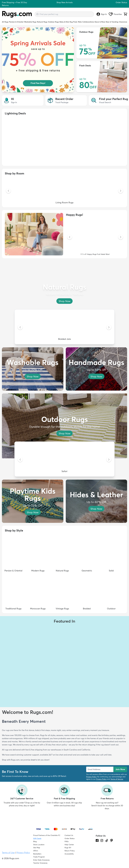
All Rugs (5, 22)
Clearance (123, 22)
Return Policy (70, 851)
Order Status (121, 2)
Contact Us (69, 835)
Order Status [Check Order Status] (70, 838)
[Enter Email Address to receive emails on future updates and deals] (100, 769)
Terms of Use (8, 853)
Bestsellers (37, 854)
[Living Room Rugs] (64, 191)
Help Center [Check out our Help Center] (69, 845)
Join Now (120, 769)
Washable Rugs (30, 22)
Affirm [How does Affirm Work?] (36, 851)
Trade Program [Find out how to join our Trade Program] (39, 857)
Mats (80, 22)
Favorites (115, 14)
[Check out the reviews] (105, 854)
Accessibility (69, 854)
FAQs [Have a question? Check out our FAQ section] (67, 841)
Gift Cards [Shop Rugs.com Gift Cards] (37, 838)
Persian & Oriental (16, 22)
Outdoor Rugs (53, 22)
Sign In (102, 14)
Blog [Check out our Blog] (35, 841)
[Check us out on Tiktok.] (107, 840)
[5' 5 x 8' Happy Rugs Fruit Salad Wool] (95, 237)
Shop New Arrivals (65, 2)
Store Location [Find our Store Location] (39, 845)
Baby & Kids (64, 22)
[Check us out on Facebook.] (97, 840)
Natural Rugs (42, 22)
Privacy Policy (91, 777)
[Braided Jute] (64, 327)
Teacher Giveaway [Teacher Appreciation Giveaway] (40, 863)
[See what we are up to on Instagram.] (102, 840)
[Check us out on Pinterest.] (112, 840)
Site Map (37, 848)
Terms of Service (117, 779)
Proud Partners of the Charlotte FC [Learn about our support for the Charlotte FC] (47, 835)
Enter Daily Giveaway (41, 860)
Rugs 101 (68, 848)
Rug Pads (73, 22)
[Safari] (64, 460)
